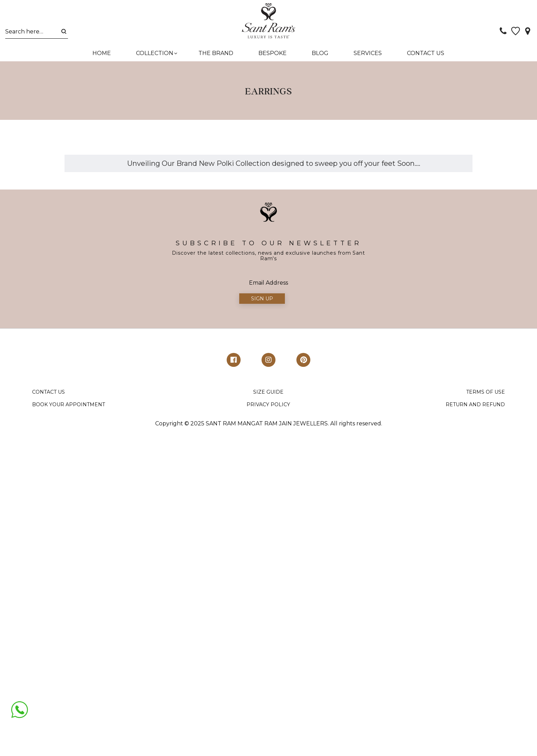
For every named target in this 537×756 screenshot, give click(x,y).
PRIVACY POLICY (268, 407)
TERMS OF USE (486, 395)
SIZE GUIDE (268, 395)
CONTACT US (48, 395)
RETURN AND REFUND (475, 407)
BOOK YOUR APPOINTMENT (69, 407)
